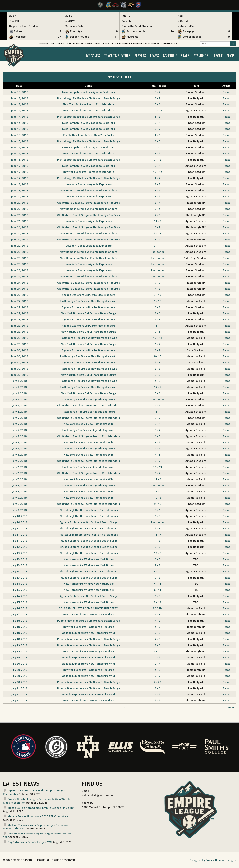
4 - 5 (158, 141)
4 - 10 (158, 571)
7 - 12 (158, 160)
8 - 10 (158, 356)
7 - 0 (158, 282)
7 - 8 (158, 528)
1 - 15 (158, 301)
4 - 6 (158, 135)
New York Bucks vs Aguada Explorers (88, 184)
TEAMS (154, 56)
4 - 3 (158, 620)
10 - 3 (158, 498)
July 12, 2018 (19, 547)
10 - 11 (158, 338)
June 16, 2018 (19, 147)
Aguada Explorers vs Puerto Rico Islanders (89, 295)
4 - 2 (158, 98)
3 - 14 (158, 246)
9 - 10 (158, 504)
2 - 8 (158, 215)
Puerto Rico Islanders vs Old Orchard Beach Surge (89, 620)
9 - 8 (158, 368)
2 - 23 (158, 682)
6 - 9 (158, 307)
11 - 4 (158, 325)
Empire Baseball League (52, 43)
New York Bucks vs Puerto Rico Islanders (88, 104)
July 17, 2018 (19, 614)
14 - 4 (158, 147)
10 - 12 (158, 172)
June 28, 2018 (19, 319)
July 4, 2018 (19, 411)
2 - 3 (158, 565)
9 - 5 (158, 196)
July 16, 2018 (19, 608)
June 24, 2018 (19, 270)
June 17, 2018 (19, 166)
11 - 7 (158, 534)
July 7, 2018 (19, 467)
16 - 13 (158, 467)
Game (88, 86)
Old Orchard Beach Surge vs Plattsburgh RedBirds (89, 203)
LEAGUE (217, 56)
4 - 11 (158, 584)
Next (231, 707)
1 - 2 (158, 344)
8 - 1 (158, 123)
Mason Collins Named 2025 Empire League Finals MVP (41, 808)
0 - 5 (158, 332)
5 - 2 (158, 92)
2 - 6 (158, 405)
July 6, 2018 (19, 448)
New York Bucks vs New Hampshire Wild (89, 424)
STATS (185, 56)
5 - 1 (158, 510)
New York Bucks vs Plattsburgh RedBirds (88, 614)
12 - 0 (158, 491)
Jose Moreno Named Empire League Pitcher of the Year (37, 835)
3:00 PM (158, 608)
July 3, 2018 (19, 399)
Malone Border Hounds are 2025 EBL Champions (38, 816)
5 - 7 (158, 461)
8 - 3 (158, 184)
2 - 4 (158, 663)
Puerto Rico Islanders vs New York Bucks (88, 135)
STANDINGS (201, 56)
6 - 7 (158, 227)
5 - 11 (158, 233)
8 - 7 (158, 129)
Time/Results (158, 86)
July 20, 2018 (19, 663)
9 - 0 (158, 688)
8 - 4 (158, 203)
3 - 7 (158, 430)
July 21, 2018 (19, 688)
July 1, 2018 (19, 381)
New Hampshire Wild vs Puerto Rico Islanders (88, 190)
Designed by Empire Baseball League (213, 860)
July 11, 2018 (19, 528)
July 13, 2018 (19, 553)
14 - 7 (158, 387)
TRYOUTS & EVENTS (117, 56)
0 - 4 (158, 209)
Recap (226, 92)
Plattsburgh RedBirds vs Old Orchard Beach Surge (89, 98)
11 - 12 (158, 110)
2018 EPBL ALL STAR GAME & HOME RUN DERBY (88, 608)
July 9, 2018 (19, 510)
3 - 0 (158, 645)
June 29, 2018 (19, 325)
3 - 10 (158, 651)
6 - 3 (158, 319)
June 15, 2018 (19, 129)
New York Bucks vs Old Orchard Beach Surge (88, 313)
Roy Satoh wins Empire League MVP (30, 842)
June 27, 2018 (19, 301)
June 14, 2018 (19, 110)
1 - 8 (158, 541)
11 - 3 (158, 221)
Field (196, 86)
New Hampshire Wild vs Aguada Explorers (88, 92)
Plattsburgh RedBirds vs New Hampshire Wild (88, 301)
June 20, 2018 (19, 196)
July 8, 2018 (19, 485)
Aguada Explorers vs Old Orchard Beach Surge (89, 522)
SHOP (230, 56)
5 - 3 (158, 239)
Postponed (158, 252)
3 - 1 (158, 424)
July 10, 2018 (19, 516)
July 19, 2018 (19, 645)
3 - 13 (158, 295)
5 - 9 (158, 116)
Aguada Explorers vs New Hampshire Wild (88, 633)
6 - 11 (158, 590)
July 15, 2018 (19, 602)
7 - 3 (158, 362)
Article (226, 86)
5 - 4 (158, 104)
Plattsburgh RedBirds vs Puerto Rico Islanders (89, 510)
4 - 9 (158, 289)
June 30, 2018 (19, 350)
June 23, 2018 (19, 258)
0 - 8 (158, 577)
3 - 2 (158, 375)
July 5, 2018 (19, 430)
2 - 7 (158, 418)
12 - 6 (158, 553)
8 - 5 (158, 153)
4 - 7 (158, 178)
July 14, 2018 (19, 584)
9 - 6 (158, 190)
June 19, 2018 (19, 184)
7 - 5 (158, 700)
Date (19, 86)
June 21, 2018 (19, 221)
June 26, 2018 (19, 295)
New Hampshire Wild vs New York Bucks (89, 559)
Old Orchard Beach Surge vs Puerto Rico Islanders (89, 405)
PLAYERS (140, 56)
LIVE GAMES (92, 56)
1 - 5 (158, 436)
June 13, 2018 (19, 92)
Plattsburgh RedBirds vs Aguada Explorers (89, 399)
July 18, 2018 (19, 620)
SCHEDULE (170, 56)
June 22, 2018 (19, 246)
